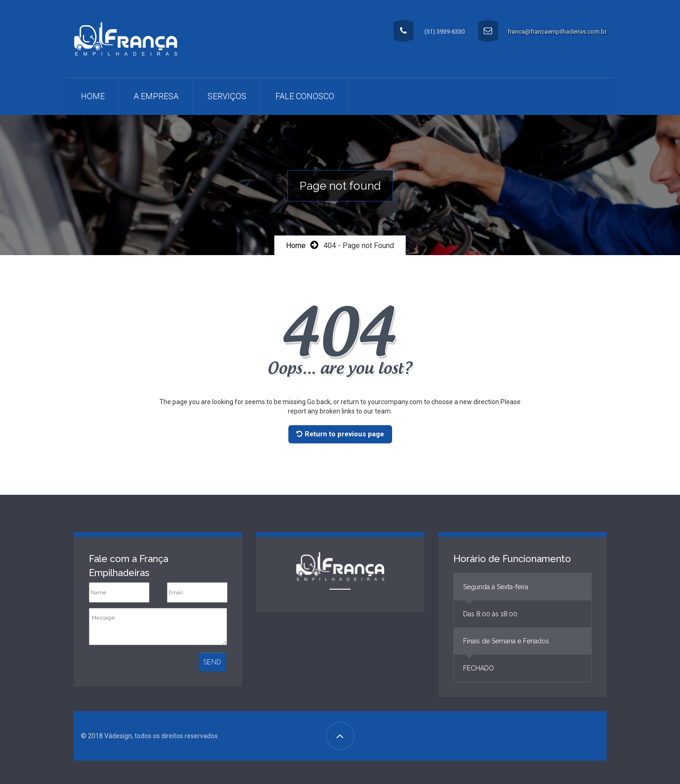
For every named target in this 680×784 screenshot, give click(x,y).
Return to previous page (340, 434)
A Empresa (156, 96)
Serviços (227, 96)
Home (93, 96)
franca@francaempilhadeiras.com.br (557, 32)
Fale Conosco (305, 96)
